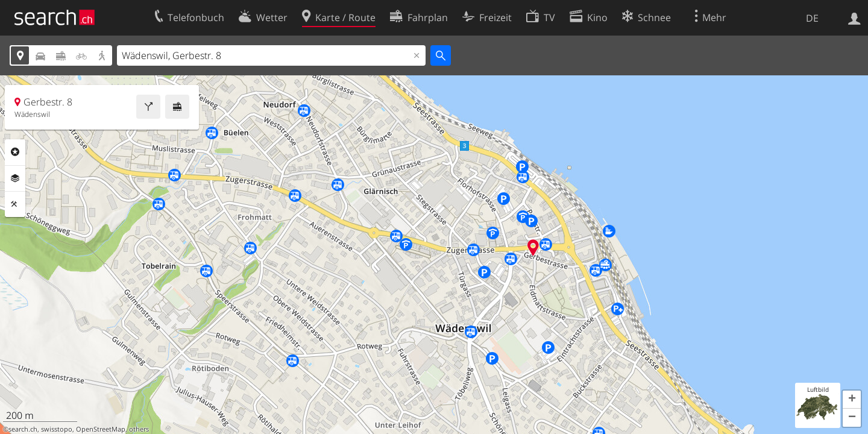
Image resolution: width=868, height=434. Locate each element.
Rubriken (15, 152)
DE (812, 18)
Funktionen (15, 204)
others (139, 429)
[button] (852, 400)
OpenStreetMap (101, 429)
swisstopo (57, 429)
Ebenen (15, 178)
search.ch (23, 429)
